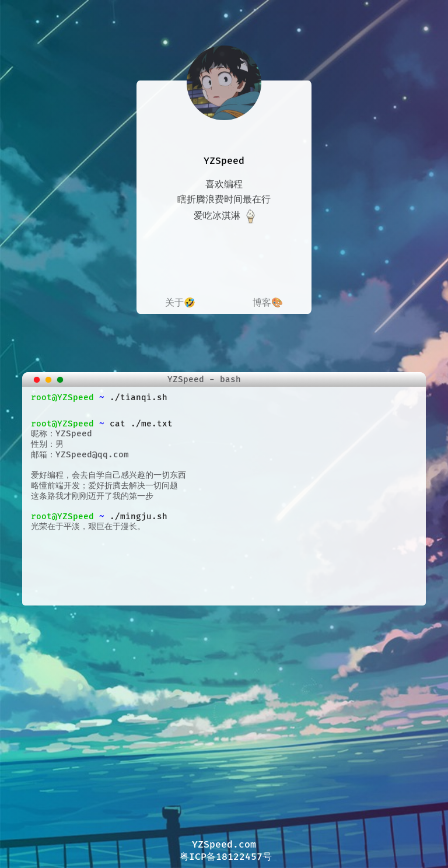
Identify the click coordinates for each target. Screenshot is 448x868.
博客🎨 (268, 303)
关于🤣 (180, 303)
